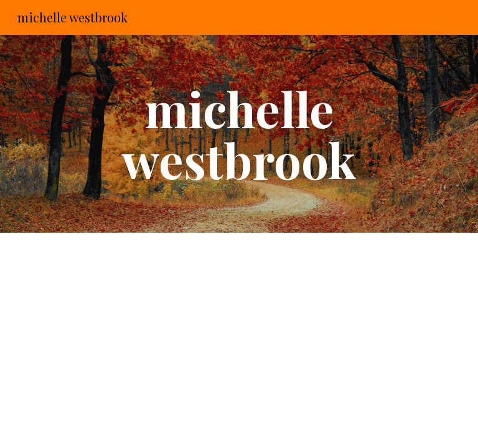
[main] (239, 134)
